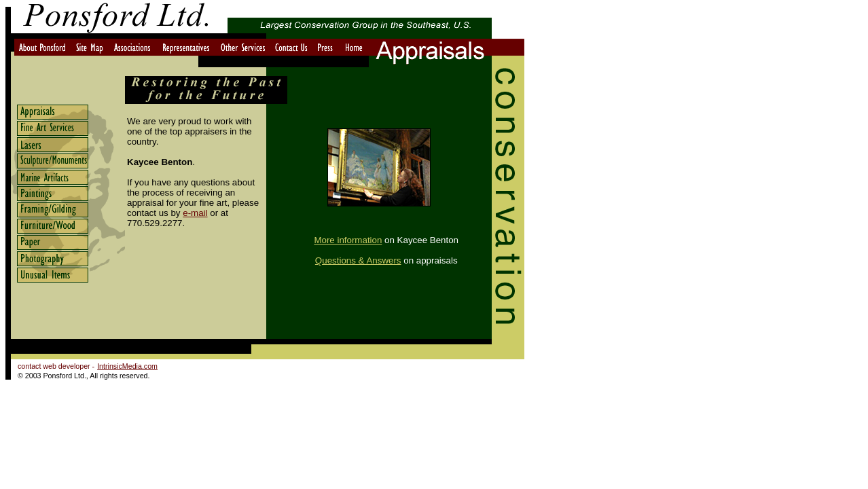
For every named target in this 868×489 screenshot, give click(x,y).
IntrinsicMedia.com (127, 366)
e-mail (195, 213)
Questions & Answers (358, 260)
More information (348, 240)
